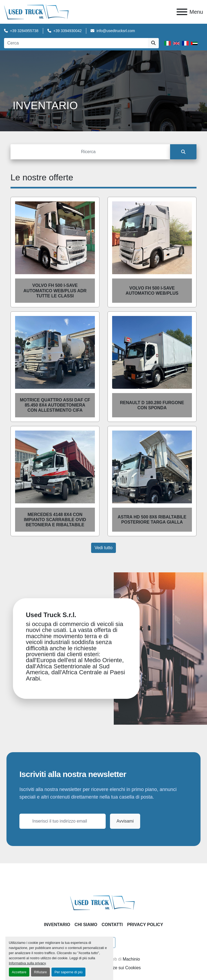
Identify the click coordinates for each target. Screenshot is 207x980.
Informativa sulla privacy (27, 963)
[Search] (76, 43)
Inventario (57, 925)
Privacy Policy (145, 925)
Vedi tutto (104, 548)
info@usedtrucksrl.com (116, 31)
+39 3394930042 (68, 31)
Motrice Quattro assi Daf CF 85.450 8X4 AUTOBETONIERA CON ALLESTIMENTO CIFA (55, 405)
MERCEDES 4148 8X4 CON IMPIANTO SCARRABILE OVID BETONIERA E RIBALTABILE (55, 520)
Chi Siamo (86, 925)
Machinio (131, 959)
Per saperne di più (68, 972)
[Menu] (182, 12)
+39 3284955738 (24, 31)
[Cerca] (90, 152)
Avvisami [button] (125, 821)
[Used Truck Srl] (104, 902)
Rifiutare (40, 972)
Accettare (19, 972)
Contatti (112, 925)
